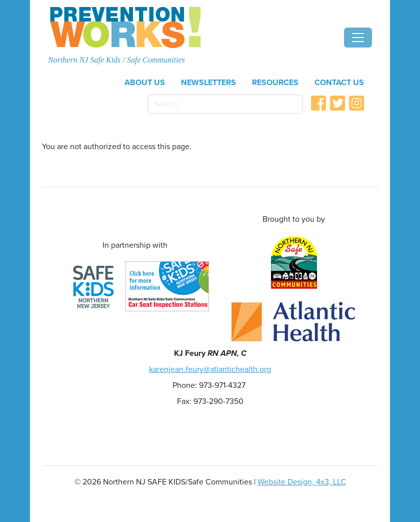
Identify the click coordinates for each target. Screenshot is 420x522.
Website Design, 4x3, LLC (302, 482)
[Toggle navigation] (358, 38)
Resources (275, 83)
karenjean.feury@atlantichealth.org (210, 369)
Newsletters (208, 83)
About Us (145, 83)
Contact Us (339, 83)
